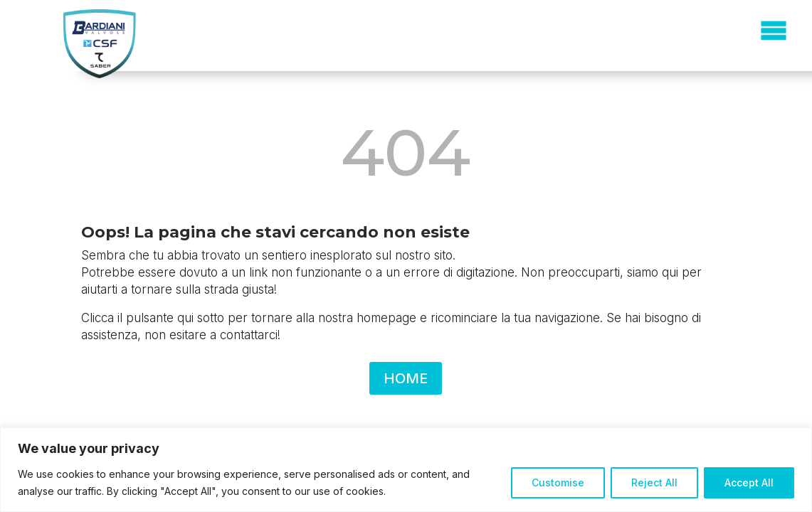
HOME (406, 378)
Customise (558, 482)
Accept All (749, 482)
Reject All (654, 482)
